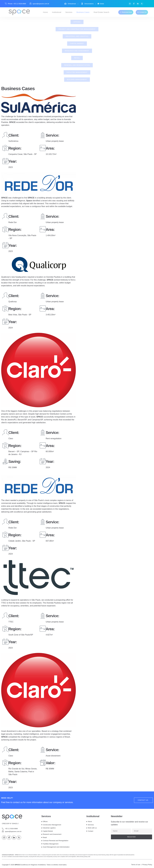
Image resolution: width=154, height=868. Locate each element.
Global (101, 4)
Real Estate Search (101, 12)
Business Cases (83, 12)
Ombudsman (71, 4)
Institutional (57, 12)
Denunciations (88, 4)
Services (69, 12)
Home (45, 12)
